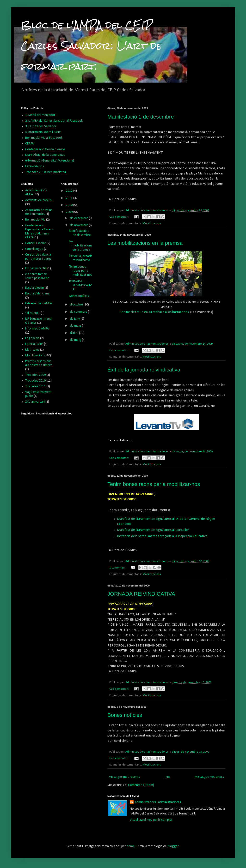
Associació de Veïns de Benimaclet (39, 212)
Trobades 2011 (35, 386)
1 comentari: (118, 568)
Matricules (32, 350)
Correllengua (34, 249)
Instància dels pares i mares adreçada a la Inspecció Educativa (162, 536)
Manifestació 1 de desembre (141, 117)
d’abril (74, 333)
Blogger (173, 846)
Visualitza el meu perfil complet (151, 820)
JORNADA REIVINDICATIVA (141, 594)
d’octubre (77, 305)
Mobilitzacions (152, 223)
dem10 (131, 846)
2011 (70, 198)
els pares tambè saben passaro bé (37, 276)
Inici (167, 777)
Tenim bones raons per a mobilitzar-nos (154, 484)
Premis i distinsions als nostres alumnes (39, 363)
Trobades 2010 (35, 381)
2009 (70, 212)
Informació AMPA (37, 329)
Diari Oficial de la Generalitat (45, 155)
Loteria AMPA (34, 344)
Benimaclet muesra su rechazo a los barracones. (154, 312)
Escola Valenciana (37, 294)
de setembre (79, 312)
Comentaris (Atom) (141, 785)
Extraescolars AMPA (39, 303)
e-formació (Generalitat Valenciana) (50, 161)
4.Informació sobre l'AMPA (43, 132)
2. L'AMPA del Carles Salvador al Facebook (54, 121)
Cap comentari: (120, 217)
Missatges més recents (124, 777)
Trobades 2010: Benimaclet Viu (46, 172)
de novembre (79, 225)
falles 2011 (33, 313)
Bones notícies (125, 715)
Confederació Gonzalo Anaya (45, 149)
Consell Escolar (36, 243)
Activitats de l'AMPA (38, 200)
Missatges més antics (209, 777)
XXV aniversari (35, 402)
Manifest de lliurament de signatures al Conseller (153, 530)
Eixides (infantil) (36, 268)
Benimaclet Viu (35, 220)
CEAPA (29, 144)
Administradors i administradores (158, 802)
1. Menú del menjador (40, 115)
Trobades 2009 (35, 375)
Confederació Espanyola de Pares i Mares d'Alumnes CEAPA (39, 231)
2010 (70, 205)
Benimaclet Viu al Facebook (44, 138)
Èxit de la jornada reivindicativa (144, 370)
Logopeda (32, 338)
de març (76, 340)
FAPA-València (35, 166)
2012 (70, 191)
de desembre (79, 218)
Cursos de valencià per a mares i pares (38, 257)
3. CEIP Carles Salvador (41, 126)
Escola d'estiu (34, 288)
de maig (76, 326)
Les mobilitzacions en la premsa (145, 243)
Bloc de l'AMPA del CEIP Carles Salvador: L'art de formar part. (91, 46)
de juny (75, 319)
